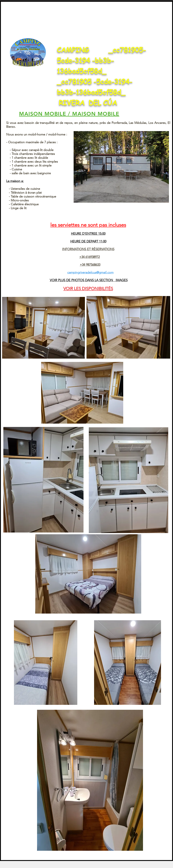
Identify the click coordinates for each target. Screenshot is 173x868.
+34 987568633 (90, 265)
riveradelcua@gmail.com (96, 272)
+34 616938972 (90, 257)
